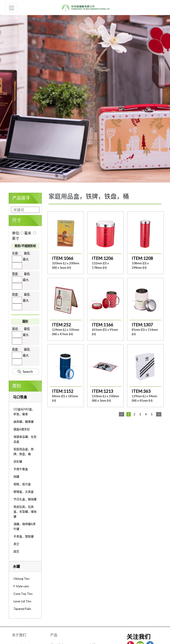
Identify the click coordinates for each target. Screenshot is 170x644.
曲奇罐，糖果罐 (24, 422)
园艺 (16, 551)
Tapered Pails (22, 609)
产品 (54, 635)
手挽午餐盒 (21, 469)
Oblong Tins (21, 579)
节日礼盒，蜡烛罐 (25, 499)
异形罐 (18, 461)
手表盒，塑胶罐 (24, 536)
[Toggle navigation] (12, 8)
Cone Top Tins (23, 594)
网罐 (16, 477)
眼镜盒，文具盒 (24, 492)
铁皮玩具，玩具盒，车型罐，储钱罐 (25, 512)
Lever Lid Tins (22, 601)
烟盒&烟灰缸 (22, 429)
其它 (16, 544)
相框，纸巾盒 (22, 484)
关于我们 (19, 635)
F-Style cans (21, 586)
